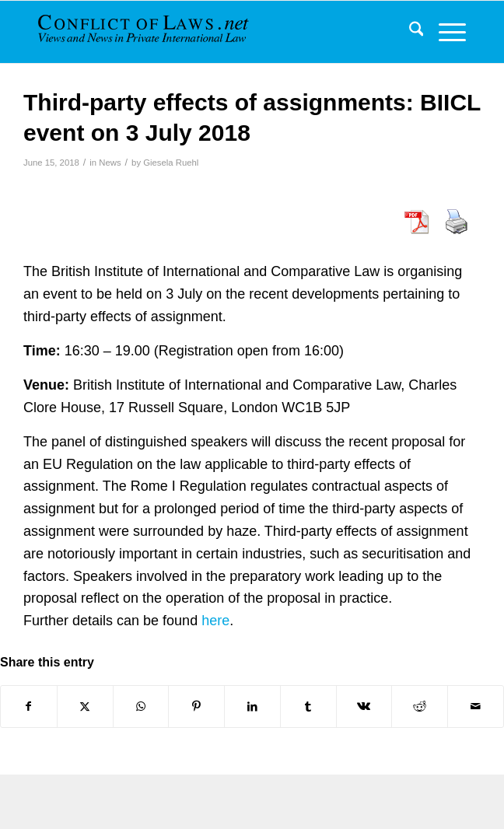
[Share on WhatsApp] (141, 707)
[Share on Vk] (364, 707)
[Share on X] (85, 707)
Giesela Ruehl (171, 163)
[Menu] (444, 32)
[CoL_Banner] (145, 32)
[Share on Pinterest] (196, 707)
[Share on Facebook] (29, 707)
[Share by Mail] (476, 707)
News (110, 163)
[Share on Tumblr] (308, 707)
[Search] (409, 32)
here (215, 621)
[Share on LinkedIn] (252, 707)
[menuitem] (409, 32)
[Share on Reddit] (420, 707)
